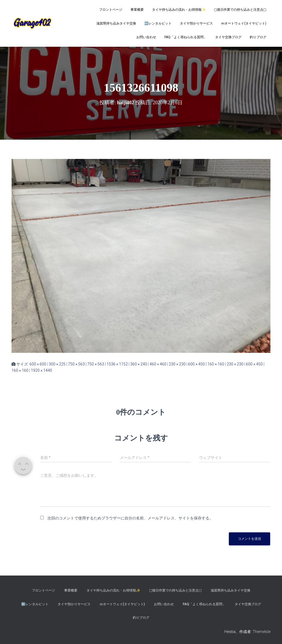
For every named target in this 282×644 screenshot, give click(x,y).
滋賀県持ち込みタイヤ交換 (116, 23)
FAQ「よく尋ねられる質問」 (186, 37)
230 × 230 (177, 364)
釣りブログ (258, 37)
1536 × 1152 (117, 364)
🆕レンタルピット (158, 23)
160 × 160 (216, 364)
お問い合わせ (146, 37)
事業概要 (137, 10)
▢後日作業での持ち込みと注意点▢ (240, 10)
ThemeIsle (261, 632)
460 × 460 (158, 364)
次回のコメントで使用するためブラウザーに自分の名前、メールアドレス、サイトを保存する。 (130, 518)
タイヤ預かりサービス (196, 23)
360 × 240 (139, 364)
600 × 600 (38, 364)
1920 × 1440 (41, 370)
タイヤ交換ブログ (228, 37)
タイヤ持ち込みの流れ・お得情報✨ (179, 10)
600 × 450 (196, 364)
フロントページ (111, 10)
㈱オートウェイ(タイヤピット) (244, 23)
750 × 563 (76, 364)
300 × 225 (57, 364)
